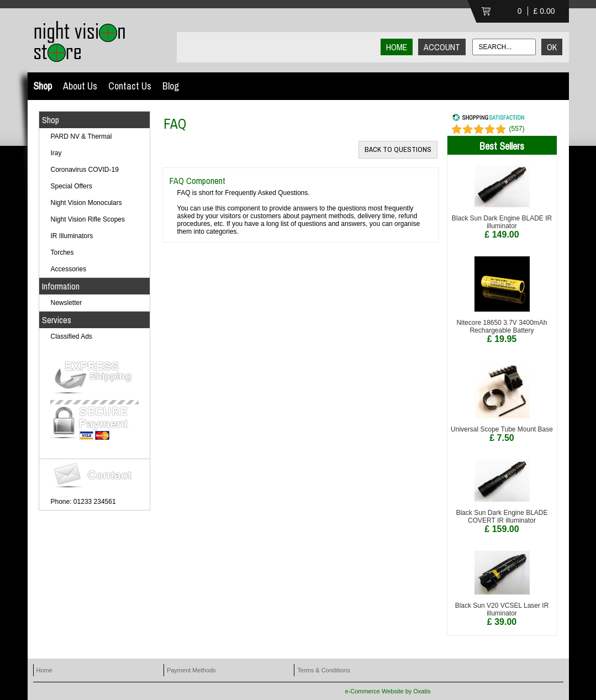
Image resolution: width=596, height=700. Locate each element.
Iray (56, 153)
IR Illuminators (72, 236)
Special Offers (72, 186)
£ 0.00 (544, 11)
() (516, 129)
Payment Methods (191, 670)
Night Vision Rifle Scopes (88, 219)
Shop (43, 86)
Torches (62, 252)
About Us (80, 86)
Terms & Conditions (323, 670)
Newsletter (67, 303)
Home (44, 670)
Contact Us (130, 86)
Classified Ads (72, 336)
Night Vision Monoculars (86, 203)
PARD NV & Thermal (81, 136)
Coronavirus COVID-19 (85, 170)
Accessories (69, 269)
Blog (171, 86)
